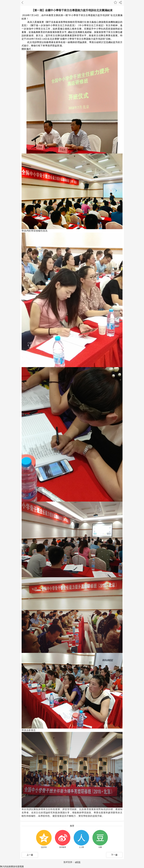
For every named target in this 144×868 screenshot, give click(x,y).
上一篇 (30, 855)
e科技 (78, 862)
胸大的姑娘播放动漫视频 (12, 866)
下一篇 (114, 855)
